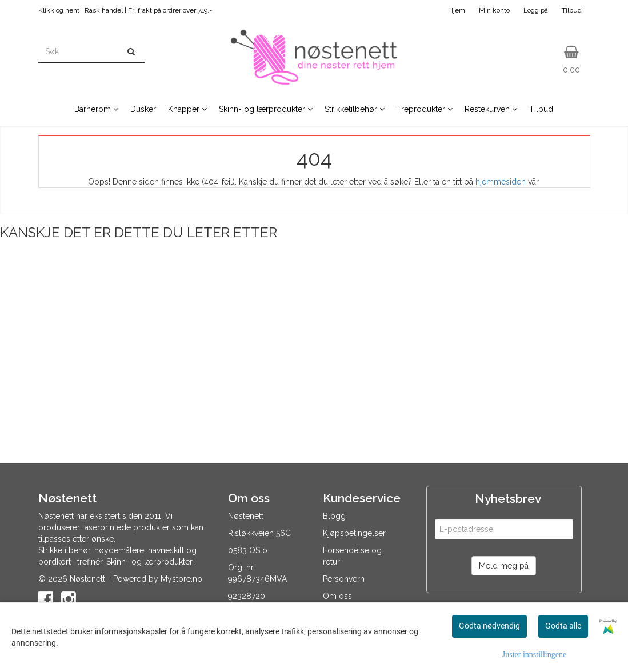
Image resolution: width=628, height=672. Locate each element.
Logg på (536, 10)
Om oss (337, 596)
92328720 (247, 596)
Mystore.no (181, 579)
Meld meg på (504, 566)
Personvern (344, 579)
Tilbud (572, 10)
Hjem (457, 10)
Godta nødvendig (489, 626)
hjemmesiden (501, 182)
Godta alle (563, 626)
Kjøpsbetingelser (354, 533)
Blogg (334, 516)
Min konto (494, 10)
